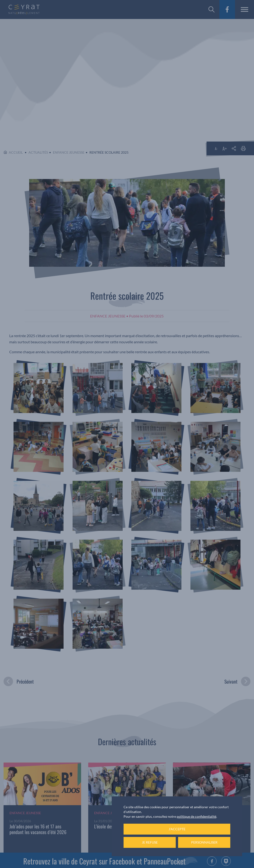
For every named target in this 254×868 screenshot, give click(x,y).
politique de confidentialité (196, 816)
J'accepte (177, 829)
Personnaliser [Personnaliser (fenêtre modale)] (204, 842)
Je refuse (150, 842)
